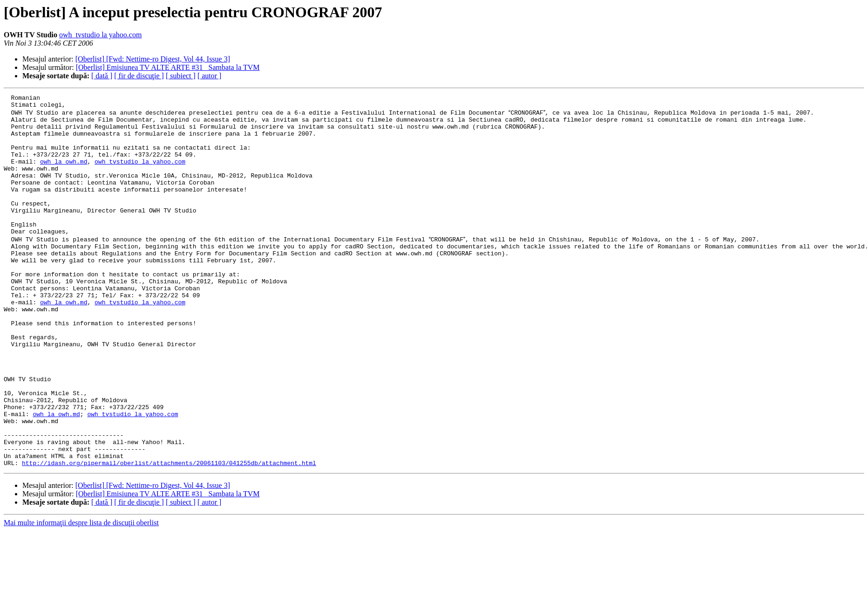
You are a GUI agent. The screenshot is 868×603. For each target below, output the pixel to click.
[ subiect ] (181, 76)
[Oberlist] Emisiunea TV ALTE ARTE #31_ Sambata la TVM (168, 67)
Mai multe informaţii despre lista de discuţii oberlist (81, 595)
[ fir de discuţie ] (139, 76)
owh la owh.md (64, 174)
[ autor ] (210, 76)
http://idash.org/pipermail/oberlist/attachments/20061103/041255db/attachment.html (169, 535)
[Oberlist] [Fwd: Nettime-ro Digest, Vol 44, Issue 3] (153, 59)
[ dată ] (102, 76)
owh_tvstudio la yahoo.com (100, 35)
